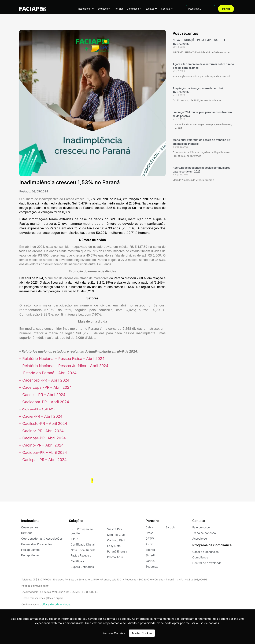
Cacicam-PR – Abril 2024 (38, 409)
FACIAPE (30, 9)
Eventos (151, 9)
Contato (167, 9)
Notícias (119, 9)
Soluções (104, 9)
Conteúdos (134, 9)
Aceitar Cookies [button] (142, 633)
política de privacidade (55, 604)
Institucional (86, 9)
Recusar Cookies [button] (114, 633)
